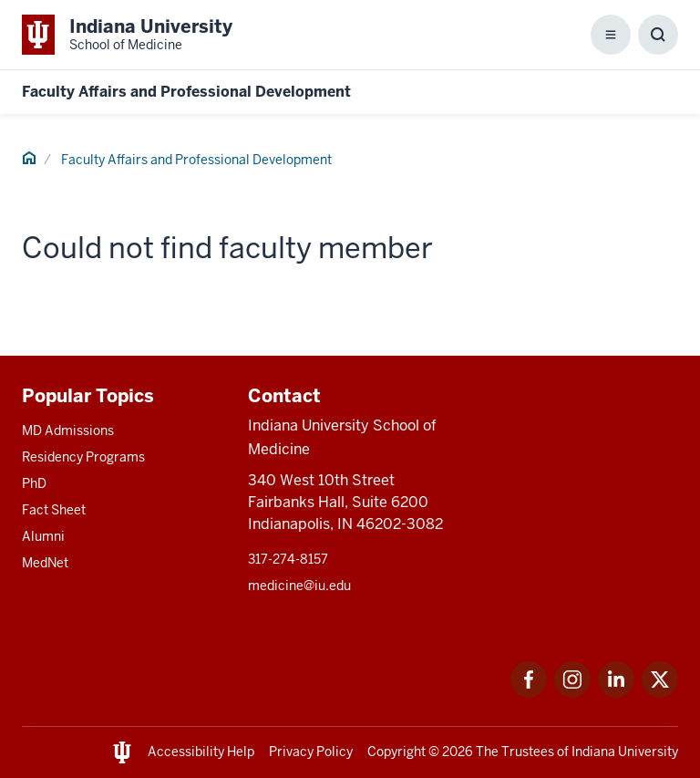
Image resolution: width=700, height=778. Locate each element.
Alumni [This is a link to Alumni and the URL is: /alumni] (43, 536)
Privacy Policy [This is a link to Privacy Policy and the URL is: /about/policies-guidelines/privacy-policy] (311, 752)
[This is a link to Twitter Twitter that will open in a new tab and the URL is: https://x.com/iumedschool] (660, 693)
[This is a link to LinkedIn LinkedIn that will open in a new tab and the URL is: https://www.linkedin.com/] (616, 693)
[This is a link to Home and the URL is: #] (29, 161)
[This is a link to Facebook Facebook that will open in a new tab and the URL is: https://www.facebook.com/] (529, 693)
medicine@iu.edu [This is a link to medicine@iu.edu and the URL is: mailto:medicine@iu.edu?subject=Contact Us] (299, 586)
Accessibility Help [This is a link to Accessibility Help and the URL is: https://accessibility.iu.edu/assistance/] (201, 752)
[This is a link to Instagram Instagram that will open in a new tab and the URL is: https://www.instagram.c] (572, 693)
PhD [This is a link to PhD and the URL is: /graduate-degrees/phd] (34, 483)
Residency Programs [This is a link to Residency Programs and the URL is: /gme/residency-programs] (83, 457)
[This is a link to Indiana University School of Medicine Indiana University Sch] (127, 35)
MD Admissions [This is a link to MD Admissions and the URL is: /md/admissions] (68, 430)
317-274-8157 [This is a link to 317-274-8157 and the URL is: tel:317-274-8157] (288, 559)
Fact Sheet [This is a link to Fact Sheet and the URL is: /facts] (54, 510)
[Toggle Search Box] (658, 35)
